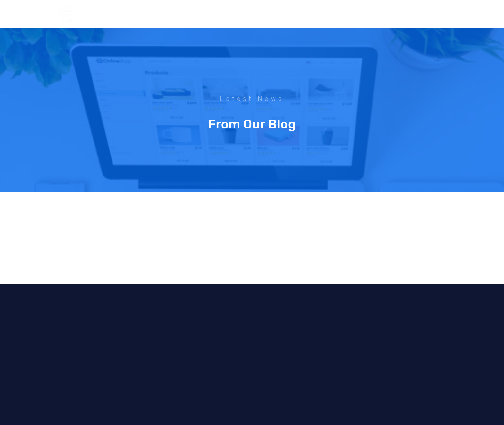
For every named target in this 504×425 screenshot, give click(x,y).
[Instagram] (418, 14)
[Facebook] (406, 14)
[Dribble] (429, 14)
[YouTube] (441, 14)
